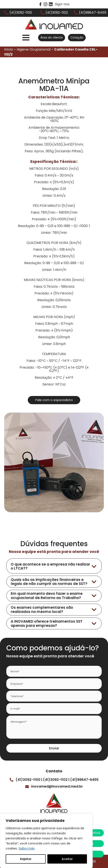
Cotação (77, 37)
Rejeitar (26, 859)
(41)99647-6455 (84, 780)
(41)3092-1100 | (29, 780)
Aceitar (67, 859)
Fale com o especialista (54, 400)
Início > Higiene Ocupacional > (51, 52)
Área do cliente (52, 37)
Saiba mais (27, 848)
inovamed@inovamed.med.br (57, 786)
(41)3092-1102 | (56, 780)
